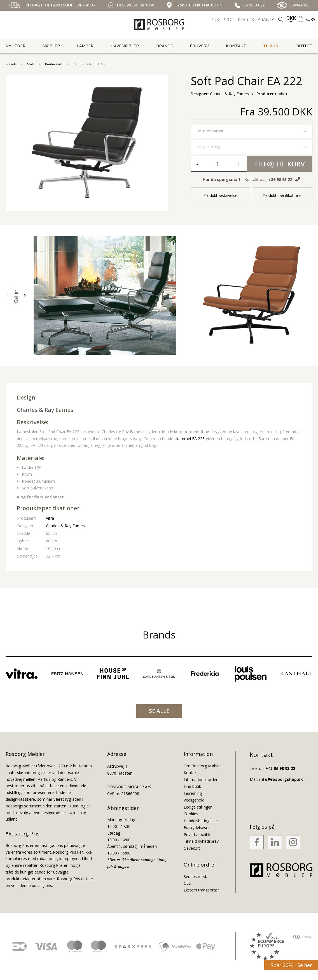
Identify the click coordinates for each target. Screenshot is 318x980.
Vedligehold (194, 800)
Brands (164, 46)
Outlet (304, 46)
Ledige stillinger (198, 807)
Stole (31, 64)
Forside (11, 64)
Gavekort (192, 848)
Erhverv (199, 46)
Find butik (192, 786)
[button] (8, 296)
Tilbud (271, 46)
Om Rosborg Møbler (202, 766)
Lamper (85, 46)
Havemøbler (125, 46)
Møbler (51, 46)
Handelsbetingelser (201, 821)
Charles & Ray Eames (45, 410)
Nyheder (16, 46)
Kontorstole (54, 64)
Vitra (50, 518)
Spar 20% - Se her (291, 965)
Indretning (193, 793)
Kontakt (236, 46)
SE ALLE (159, 711)
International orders (202, 780)
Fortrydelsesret (197, 827)
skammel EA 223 (190, 439)
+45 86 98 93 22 (280, 768)
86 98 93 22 (282, 179)
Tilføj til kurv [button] (279, 164)
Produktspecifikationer (283, 195)
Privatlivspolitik (197, 834)
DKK (291, 18)
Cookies (191, 814)
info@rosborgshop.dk (281, 779)
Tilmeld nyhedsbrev (201, 841)
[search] (248, 20)
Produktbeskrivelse (220, 195)
